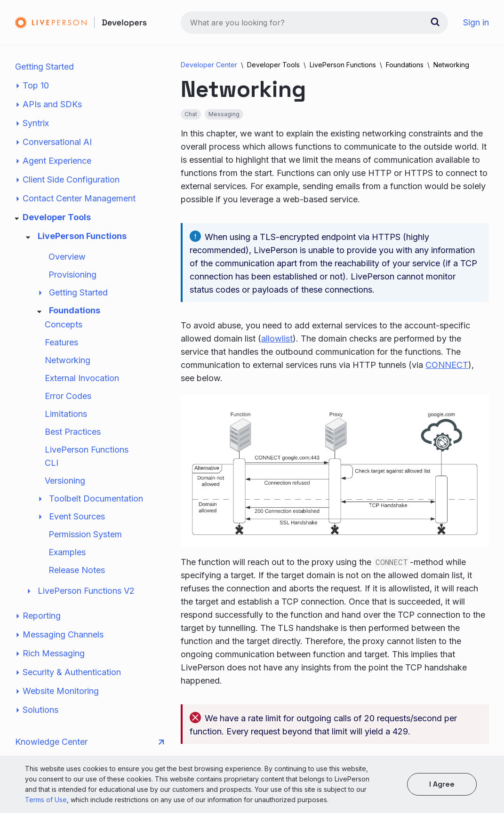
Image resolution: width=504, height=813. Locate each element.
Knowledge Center (89, 742)
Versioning (65, 481)
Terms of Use (46, 800)
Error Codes (68, 396)
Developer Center (209, 65)
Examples (67, 552)
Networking (68, 360)
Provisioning (72, 275)
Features (61, 342)
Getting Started (44, 67)
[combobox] (314, 23)
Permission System (85, 534)
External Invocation (82, 378)
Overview (67, 257)
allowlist (277, 339)
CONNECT (447, 365)
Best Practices (73, 432)
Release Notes (77, 570)
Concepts (64, 324)
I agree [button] (442, 784)
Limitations (66, 414)
